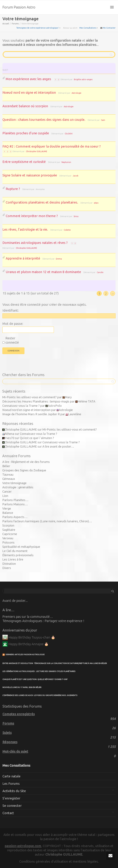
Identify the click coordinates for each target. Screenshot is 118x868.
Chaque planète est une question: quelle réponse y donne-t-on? (35, 679)
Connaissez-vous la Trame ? (21, 406)
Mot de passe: (13, 324)
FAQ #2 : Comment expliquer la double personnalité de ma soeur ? (52, 146)
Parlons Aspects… (15, 517)
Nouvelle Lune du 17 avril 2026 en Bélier (22, 687)
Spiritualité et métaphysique (21, 547)
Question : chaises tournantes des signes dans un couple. (44, 120)
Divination (9, 564)
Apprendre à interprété (23, 258)
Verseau (8, 538)
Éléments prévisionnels (18, 555)
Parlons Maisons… (15, 504)
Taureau (8, 475)
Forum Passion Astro (19, 7)
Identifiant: (11, 310)
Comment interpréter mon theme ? (32, 216)
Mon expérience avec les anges (28, 79)
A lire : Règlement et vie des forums (26, 462)
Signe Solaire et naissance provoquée (30, 175)
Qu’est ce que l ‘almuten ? (37, 438)
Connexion (13, 351)
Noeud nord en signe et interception (29, 92)
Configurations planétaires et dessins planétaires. (42, 202)
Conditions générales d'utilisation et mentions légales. (59, 861)
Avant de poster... (15, 601)
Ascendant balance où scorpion (25, 106)
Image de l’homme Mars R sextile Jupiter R (31, 414)
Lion (5, 496)
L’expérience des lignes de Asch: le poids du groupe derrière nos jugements (40, 695)
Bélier (6, 466)
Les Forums (11, 784)
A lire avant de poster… (58, 446)
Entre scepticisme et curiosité (24, 162)
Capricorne (10, 534)
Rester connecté (12, 340)
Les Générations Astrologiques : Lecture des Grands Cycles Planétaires (39, 671)
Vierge (7, 509)
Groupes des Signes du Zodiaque (24, 470)
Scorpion (8, 525)
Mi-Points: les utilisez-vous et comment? (29, 397)
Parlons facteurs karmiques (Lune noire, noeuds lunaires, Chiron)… (47, 521)
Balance (8, 513)
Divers (7, 568)
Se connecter (12, 806)
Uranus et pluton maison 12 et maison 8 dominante (43, 272)
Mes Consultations (88, 28)
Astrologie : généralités (18, 487)
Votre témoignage (14, 483)
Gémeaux (9, 479)
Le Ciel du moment (15, 551)
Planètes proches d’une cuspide (26, 133)
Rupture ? (13, 189)
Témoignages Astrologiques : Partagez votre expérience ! (43, 621)
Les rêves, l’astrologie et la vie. (25, 229)
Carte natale (11, 776)
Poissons (8, 542)
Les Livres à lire (13, 559)
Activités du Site (14, 791)
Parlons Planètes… (15, 500)
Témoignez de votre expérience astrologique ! (38, 28)
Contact (8, 813)
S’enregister (11, 798)
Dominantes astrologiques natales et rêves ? (35, 243)
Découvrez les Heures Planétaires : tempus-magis (36, 401)
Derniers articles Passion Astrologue (25, 655)
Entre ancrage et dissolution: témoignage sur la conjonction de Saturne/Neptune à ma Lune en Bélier (55, 663)
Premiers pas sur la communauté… (28, 617)
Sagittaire (9, 530)
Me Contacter (109, 28)
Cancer (7, 492)
